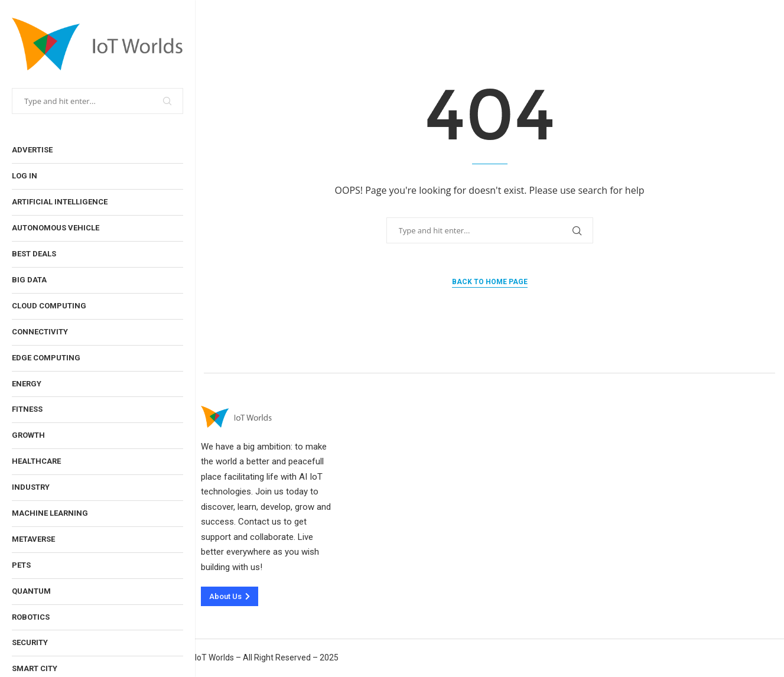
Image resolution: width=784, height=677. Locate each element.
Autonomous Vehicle (56, 228)
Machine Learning (50, 513)
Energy (27, 384)
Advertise (32, 150)
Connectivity (40, 332)
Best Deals (34, 254)
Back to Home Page (490, 282)
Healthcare (36, 461)
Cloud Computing (49, 306)
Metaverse (33, 539)
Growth (28, 435)
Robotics (31, 617)
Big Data (29, 280)
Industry (31, 487)
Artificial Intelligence (60, 202)
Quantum (31, 591)
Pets (21, 565)
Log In (25, 176)
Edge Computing (46, 358)
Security (30, 642)
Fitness (27, 409)
